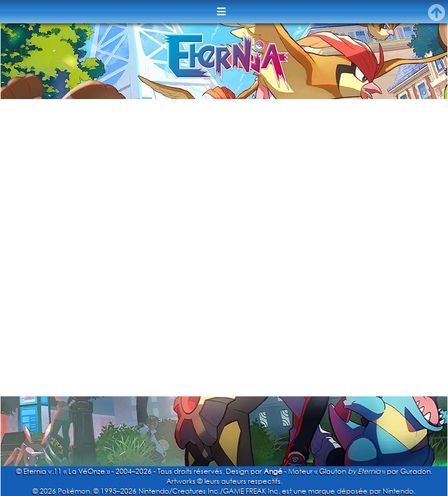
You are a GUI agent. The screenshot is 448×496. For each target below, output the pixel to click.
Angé (273, 471)
